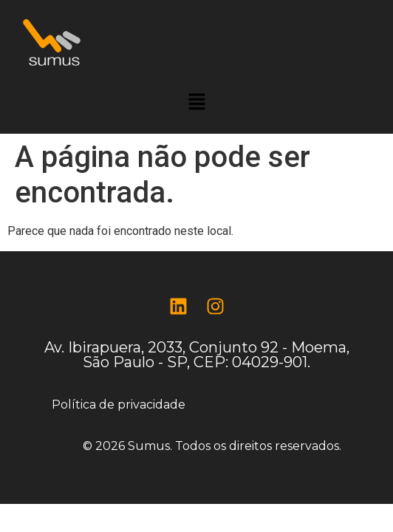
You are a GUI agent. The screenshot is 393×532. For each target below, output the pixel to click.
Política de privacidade (119, 405)
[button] (196, 103)
